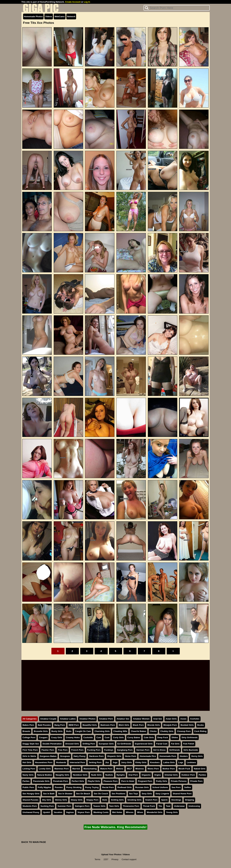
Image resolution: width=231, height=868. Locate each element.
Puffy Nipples (45, 787)
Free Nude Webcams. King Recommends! (115, 827)
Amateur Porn (106, 719)
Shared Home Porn (182, 794)
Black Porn (138, 725)
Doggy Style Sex (31, 744)
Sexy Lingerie (162, 794)
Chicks (153, 731)
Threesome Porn (131, 806)
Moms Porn (153, 769)
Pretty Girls (162, 781)
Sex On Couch (101, 794)
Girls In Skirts (29, 756)
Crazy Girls (57, 737)
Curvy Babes (134, 737)
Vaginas (70, 812)
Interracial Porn (77, 762)
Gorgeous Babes (48, 756)
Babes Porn (28, 725)
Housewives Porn (44, 762)
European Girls (106, 744)
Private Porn (196, 781)
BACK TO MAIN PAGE (34, 842)
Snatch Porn (151, 800)
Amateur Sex (123, 719)
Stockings (176, 800)
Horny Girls (197, 756)
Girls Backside (191, 750)
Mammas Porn (61, 769)
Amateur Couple (48, 719)
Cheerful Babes (139, 731)
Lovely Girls (45, 769)
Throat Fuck (149, 806)
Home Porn (130, 756)
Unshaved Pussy (31, 812)
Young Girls (172, 812)
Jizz (107, 762)
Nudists (109, 775)
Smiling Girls (117, 800)
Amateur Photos (87, 719)
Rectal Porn (108, 787)
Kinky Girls (141, 762)
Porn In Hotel (128, 781)
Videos (49, 16)
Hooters (184, 756)
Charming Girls (102, 731)
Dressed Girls (72, 744)
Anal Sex (158, 719)
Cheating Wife (120, 731)
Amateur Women (141, 719)
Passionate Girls (41, 781)
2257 (106, 859)
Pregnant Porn (145, 781)
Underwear (179, 806)
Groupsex (65, 756)
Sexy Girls (147, 794)
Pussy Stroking (74, 787)
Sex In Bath (49, 794)
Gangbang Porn (125, 750)
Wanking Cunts (101, 812)
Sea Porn (176, 787)
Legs (181, 762)
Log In (87, 2)
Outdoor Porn (188, 775)
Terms (97, 859)
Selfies (188, 787)
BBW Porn (74, 725)
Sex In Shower (65, 794)
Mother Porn (169, 769)
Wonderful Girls (155, 812)
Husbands (61, 762)
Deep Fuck (163, 737)
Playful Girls (94, 781)
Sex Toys (134, 794)
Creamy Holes (73, 737)
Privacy (115, 859)
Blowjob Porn (170, 725)
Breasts (26, 731)
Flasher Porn (48, 750)
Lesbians (191, 762)
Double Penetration (52, 744)
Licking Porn (29, 769)
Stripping (189, 800)
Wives (140, 812)
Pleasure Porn (111, 781)
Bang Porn (60, 725)
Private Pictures (179, 781)
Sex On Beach (83, 794)
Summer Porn (64, 806)
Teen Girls (114, 806)
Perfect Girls (78, 781)
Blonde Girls (154, 725)
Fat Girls (175, 744)
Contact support (129, 859)
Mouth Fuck (184, 769)
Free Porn (63, 750)
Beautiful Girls (90, 725)
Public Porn (28, 787)
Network (71, 16)
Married (76, 769)
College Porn (29, 737)
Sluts (105, 800)
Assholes (195, 719)
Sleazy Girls (77, 800)
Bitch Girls (124, 725)
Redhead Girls (125, 787)
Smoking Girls (134, 800)
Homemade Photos (33, 16)
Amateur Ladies (68, 719)
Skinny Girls (61, 800)
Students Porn (30, 806)
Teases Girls (99, 806)
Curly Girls (118, 737)
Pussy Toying (92, 787)
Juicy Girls (126, 762)
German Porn (143, 750)
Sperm (164, 800)
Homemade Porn (168, 756)
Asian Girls (171, 719)
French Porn (77, 750)
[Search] (177, 8)
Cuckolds (88, 737)
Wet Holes (117, 812)
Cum (99, 737)
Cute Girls (149, 737)
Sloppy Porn (92, 800)
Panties (202, 775)
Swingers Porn (82, 806)
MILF (129, 769)
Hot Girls (27, 762)
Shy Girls (47, 800)
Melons (120, 769)
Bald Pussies (44, 725)
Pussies (59, 787)
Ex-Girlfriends (124, 744)
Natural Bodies (45, 775)
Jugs (115, 762)
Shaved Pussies (31, 800)
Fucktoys (109, 750)
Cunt (107, 737)
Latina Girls (169, 762)
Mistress (140, 769)
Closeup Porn (184, 731)
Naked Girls (200, 769)
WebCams (60, 16)
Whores (130, 812)
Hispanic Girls (114, 756)
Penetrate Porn (60, 781)
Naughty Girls (62, 775)
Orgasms (146, 775)
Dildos (175, 737)
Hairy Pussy (79, 756)
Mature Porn (106, 769)
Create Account (73, 2)
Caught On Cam (83, 731)
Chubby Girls (167, 731)
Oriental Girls (171, 775)
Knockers (155, 762)
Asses (183, 719)
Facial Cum (162, 744)
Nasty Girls (28, 775)
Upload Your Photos (111, 854)
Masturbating (90, 769)
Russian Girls (142, 787)
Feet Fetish (189, 744)
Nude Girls (96, 775)
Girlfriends (175, 750)
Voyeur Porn (84, 812)
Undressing (194, 806)
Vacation (58, 812)
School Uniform (160, 787)
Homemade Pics (148, 756)
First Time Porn (30, 750)
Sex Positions (119, 794)
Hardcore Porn (96, 756)
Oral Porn (133, 775)
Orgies (158, 775)
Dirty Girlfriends (189, 737)
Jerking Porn (95, 762)
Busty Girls (57, 731)
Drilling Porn (89, 744)
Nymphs (121, 775)
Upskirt (46, 812)
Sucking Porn (47, 806)
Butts (69, 731)
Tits (160, 806)
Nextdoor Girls (80, 775)
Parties (26, 781)
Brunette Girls (41, 731)
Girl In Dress (159, 750)
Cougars (43, 737)
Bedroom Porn (108, 725)
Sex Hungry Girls (31, 794)
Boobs (201, 725)
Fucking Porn (94, 750)
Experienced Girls (144, 744)
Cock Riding (200, 731)
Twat (168, 806)
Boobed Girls (187, 725)
